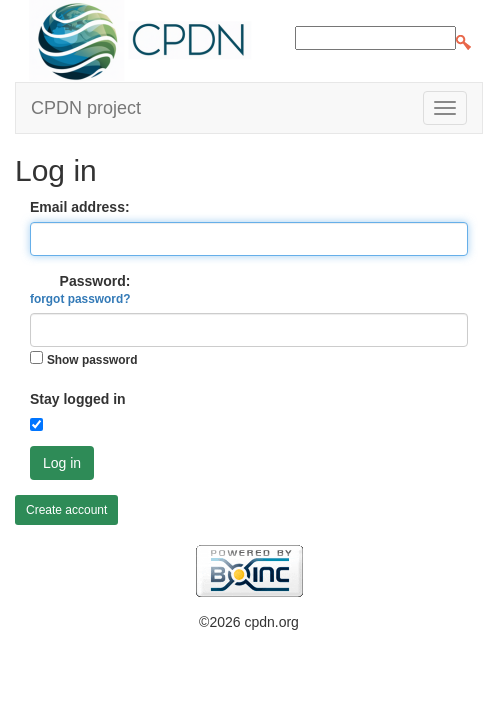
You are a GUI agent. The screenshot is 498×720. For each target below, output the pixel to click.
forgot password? (80, 299)
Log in (62, 463)
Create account (66, 510)
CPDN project (86, 108)
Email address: (80, 207)
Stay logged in (78, 399)
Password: (80, 289)
